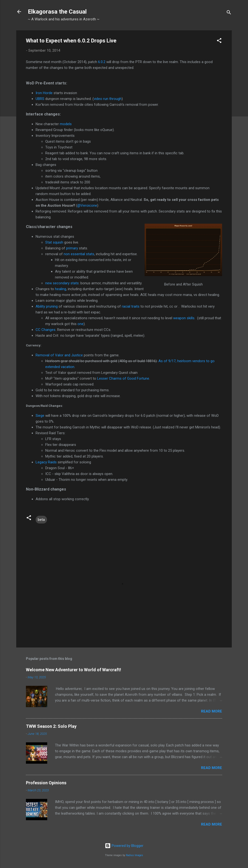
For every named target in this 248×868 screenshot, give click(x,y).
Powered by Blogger (124, 846)
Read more (212, 711)
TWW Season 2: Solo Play (51, 726)
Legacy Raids (46, 462)
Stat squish (54, 242)
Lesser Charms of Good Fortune (123, 378)
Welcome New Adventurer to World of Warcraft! (74, 670)
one (81, 324)
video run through (108, 99)
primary (73, 248)
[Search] (229, 13)
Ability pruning (47, 306)
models (66, 124)
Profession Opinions (46, 783)
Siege (40, 416)
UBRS (40, 99)
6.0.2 (102, 62)
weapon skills (184, 318)
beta (41, 520)
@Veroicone (87, 205)
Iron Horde (44, 93)
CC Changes (46, 330)
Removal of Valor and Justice (59, 355)
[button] (219, 41)
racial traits (131, 306)
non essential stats (79, 254)
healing (61, 289)
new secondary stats (62, 283)
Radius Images (135, 855)
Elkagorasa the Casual (57, 12)
